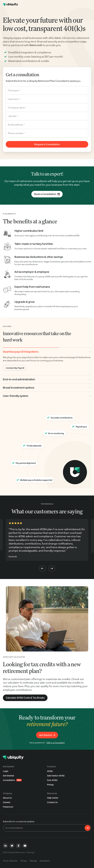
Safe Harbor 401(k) (56, 776)
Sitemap (33, 861)
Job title (13, 116)
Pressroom (8, 807)
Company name (17, 107)
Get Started (8, 776)
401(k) (50, 771)
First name (14, 90)
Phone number (17, 133)
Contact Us (52, 802)
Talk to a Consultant (55, 743)
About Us (7, 798)
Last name (14, 99)
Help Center (53, 798)
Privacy (24, 861)
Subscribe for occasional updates (19, 821)
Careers (7, 802)
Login (6, 771)
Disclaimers (45, 861)
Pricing (50, 785)
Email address (16, 125)
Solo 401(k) (52, 780)
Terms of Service (10, 861)
